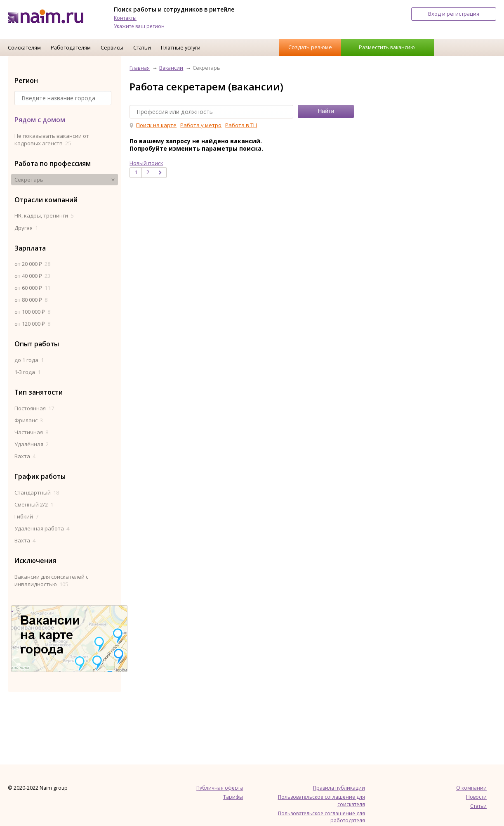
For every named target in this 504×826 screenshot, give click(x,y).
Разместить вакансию (387, 47)
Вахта (25, 456)
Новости (476, 797)
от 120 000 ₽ (32, 324)
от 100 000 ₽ (32, 312)
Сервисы (112, 47)
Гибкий (26, 516)
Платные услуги (181, 47)
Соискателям (24, 47)
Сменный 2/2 (34, 504)
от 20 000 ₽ (32, 264)
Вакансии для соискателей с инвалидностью (51, 580)
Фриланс (29, 420)
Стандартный (37, 492)
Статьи (142, 47)
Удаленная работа (42, 528)
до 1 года (29, 360)
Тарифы (233, 797)
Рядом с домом (40, 120)
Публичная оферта (220, 788)
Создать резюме (310, 47)
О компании (471, 788)
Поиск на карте (156, 125)
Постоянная (34, 408)
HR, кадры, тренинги (44, 215)
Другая (26, 228)
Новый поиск (146, 163)
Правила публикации (339, 788)
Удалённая (32, 444)
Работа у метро (201, 125)
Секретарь (29, 180)
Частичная (31, 432)
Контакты (125, 18)
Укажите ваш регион (139, 26)
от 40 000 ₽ (32, 276)
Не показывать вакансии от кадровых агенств (52, 140)
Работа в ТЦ (241, 125)
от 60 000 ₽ (32, 288)
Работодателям (71, 47)
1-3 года (27, 372)
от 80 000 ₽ (31, 300)
